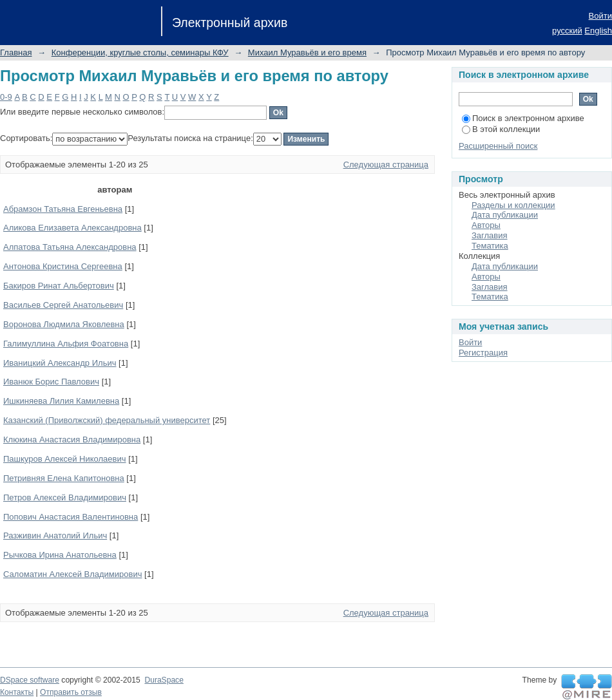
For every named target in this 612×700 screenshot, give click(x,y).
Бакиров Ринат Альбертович (59, 286)
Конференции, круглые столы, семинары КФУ (140, 52)
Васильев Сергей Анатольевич (63, 305)
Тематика (490, 246)
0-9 (6, 97)
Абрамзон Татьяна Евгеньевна (63, 209)
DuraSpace (164, 680)
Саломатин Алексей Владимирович (72, 574)
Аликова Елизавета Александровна (72, 228)
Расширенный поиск (498, 146)
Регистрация (483, 353)
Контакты (17, 692)
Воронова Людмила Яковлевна (64, 324)
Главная (16, 52)
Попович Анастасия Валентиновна (71, 517)
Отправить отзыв (71, 692)
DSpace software (30, 680)
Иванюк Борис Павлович (51, 382)
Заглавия (490, 235)
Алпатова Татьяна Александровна (70, 247)
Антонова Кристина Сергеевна (63, 266)
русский (567, 31)
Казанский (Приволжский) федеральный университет (107, 420)
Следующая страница (386, 165)
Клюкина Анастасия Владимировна (72, 440)
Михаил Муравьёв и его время (307, 52)
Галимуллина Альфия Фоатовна (66, 344)
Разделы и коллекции (513, 205)
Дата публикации (505, 215)
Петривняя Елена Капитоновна (64, 478)
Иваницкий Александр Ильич (60, 363)
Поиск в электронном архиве (523, 118)
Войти (600, 16)
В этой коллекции (501, 129)
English (598, 31)
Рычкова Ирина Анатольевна (60, 555)
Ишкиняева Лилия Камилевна (61, 401)
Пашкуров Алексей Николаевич (65, 459)
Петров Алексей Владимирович (65, 497)
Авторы (486, 225)
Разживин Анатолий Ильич (55, 535)
